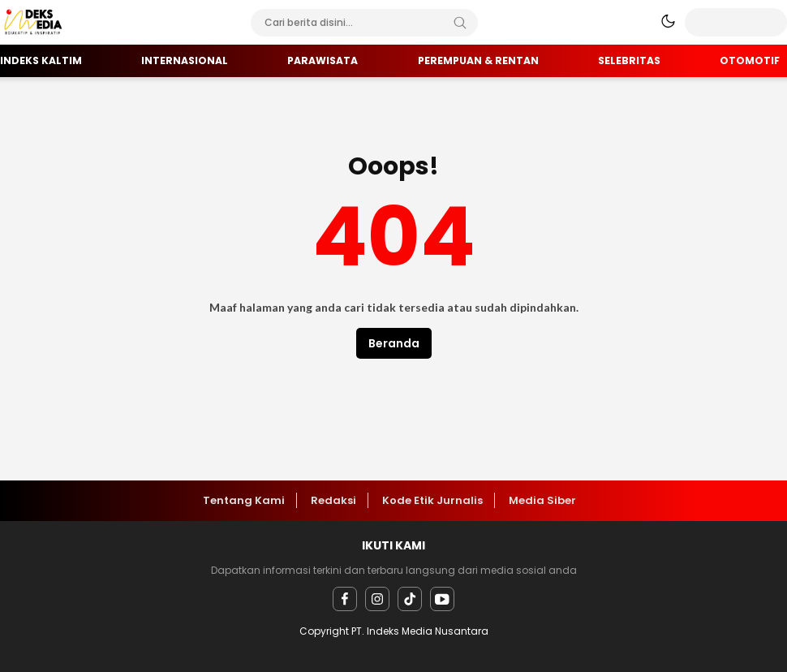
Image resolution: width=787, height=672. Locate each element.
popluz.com (393, 648)
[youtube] (442, 599)
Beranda (394, 343)
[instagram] (377, 599)
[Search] (460, 23)
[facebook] (345, 599)
